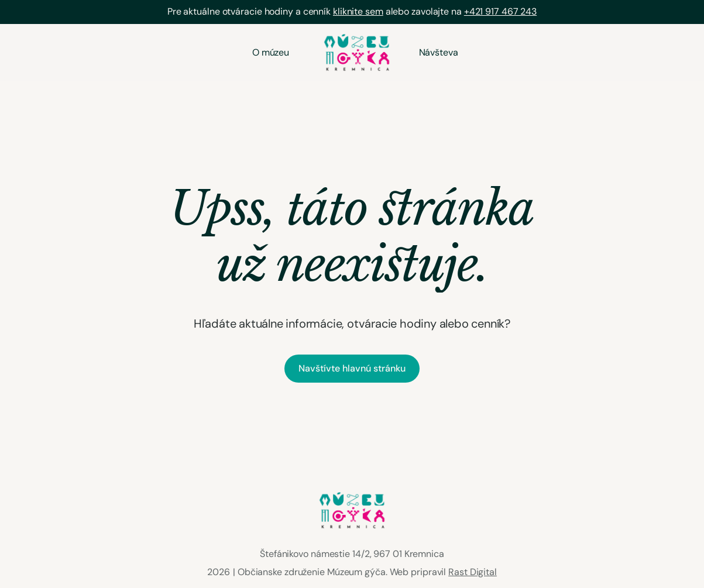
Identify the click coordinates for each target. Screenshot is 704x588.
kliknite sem (358, 11)
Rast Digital (473, 572)
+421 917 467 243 (500, 11)
